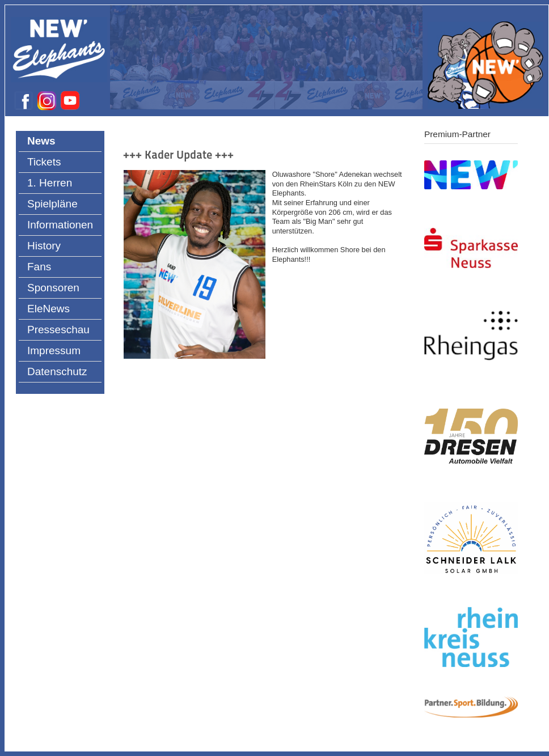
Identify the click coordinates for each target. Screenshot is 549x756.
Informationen (60, 225)
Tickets (44, 162)
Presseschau (58, 330)
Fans (39, 267)
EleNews (48, 309)
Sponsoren (53, 288)
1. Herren (50, 183)
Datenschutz (57, 371)
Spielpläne (52, 204)
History (44, 246)
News (41, 141)
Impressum (54, 351)
